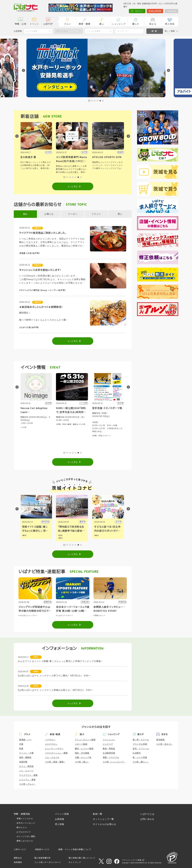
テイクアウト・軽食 (28, 775)
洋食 (21, 744)
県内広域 (58, 522)
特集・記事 (21, 24)
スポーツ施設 (81, 744)
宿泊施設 (160, 740)
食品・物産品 (109, 749)
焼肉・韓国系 (25, 757)
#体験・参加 (73, 424)
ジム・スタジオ (52, 757)
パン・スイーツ (26, 771)
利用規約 (18, 862)
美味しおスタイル (25, 841)
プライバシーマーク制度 (132, 860)
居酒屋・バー (25, 740)
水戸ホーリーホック (26, 823)
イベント (34, 24)
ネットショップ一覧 (103, 819)
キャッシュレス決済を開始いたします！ (40, 270)
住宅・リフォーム (141, 749)
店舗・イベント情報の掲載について (75, 849)
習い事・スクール (141, 740)
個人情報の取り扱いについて (82, 858)
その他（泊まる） (164, 744)
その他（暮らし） (141, 762)
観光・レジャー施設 (84, 749)
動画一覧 (98, 814)
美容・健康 (85, 24)
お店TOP (48, 24)
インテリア (108, 744)
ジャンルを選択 (93, 31)
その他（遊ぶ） (82, 762)
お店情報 (60, 819)
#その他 (35, 427)
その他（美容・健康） (55, 762)
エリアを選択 (32, 31)
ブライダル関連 (140, 744)
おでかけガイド (24, 832)
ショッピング (119, 24)
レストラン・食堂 (27, 780)
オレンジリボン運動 (26, 836)
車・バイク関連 (140, 757)
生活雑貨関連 (109, 753)
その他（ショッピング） (114, 762)
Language (171, 11)
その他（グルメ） (27, 784)
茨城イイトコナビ (25, 819)
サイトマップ (75, 862)
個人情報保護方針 (43, 858)
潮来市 (95, 522)
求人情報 (170, 24)
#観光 (36, 535)
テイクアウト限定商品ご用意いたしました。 (43, 233)
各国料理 (23, 762)
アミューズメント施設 (85, 740)
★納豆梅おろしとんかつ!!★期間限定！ (41, 307)
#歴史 (73, 535)
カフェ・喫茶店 (26, 766)
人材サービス (20, 849)
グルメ (67, 24)
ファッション (109, 740)
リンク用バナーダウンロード (48, 862)
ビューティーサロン (54, 749)
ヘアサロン (50, 740)
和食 (21, 749)
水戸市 (22, 522)
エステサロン (51, 744)
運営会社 (18, 858)
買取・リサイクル (111, 757)
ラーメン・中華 (26, 753)
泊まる (153, 24)
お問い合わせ (147, 819)
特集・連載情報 (22, 814)
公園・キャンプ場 (83, 757)
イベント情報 (62, 814)
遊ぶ (102, 24)
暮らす (136, 24)
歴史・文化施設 (82, 753)
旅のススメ (22, 827)
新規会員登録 (155, 11)
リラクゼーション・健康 (56, 753)
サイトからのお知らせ (105, 824)
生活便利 (137, 753)
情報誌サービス (42, 849)
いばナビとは (147, 814)
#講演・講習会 (85, 424)
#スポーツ (119, 436)
